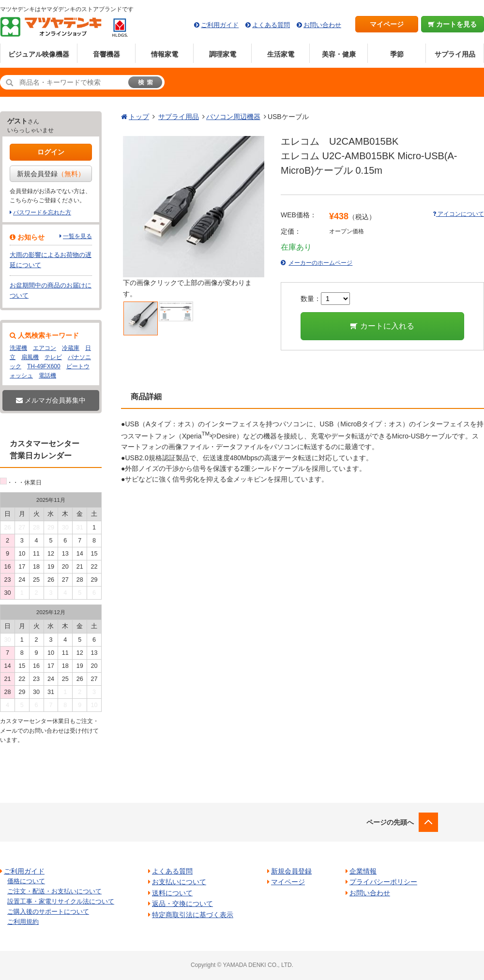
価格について (26, 881)
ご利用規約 (23, 922)
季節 (397, 54)
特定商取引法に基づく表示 (193, 915)
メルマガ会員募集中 (51, 400)
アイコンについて (458, 214)
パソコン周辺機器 (233, 117)
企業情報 (363, 871)
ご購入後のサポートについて (48, 912)
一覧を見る (77, 236)
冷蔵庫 (71, 348)
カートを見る (453, 24)
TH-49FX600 (44, 366)
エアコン (45, 348)
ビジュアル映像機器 (39, 54)
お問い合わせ (322, 25)
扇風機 (30, 357)
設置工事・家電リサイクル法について (61, 901)
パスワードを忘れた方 (42, 212)
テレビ (53, 357)
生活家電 (281, 54)
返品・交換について (182, 904)
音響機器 (106, 54)
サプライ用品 (455, 54)
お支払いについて (179, 882)
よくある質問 (271, 25)
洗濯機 (18, 348)
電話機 (47, 376)
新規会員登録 (51, 174)
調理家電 (223, 54)
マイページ (387, 24)
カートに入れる (382, 326)
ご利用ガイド (220, 25)
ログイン (51, 152)
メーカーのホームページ (320, 263)
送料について (172, 893)
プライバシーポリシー (383, 882)
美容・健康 (339, 54)
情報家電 (165, 54)
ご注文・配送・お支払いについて (54, 891)
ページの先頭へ (390, 822)
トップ (139, 117)
